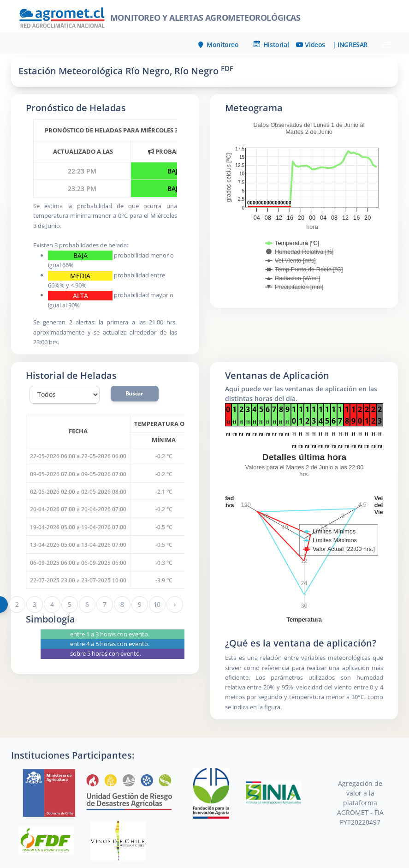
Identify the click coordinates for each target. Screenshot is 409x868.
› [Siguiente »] (175, 604)
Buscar (135, 393)
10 (157, 604)
